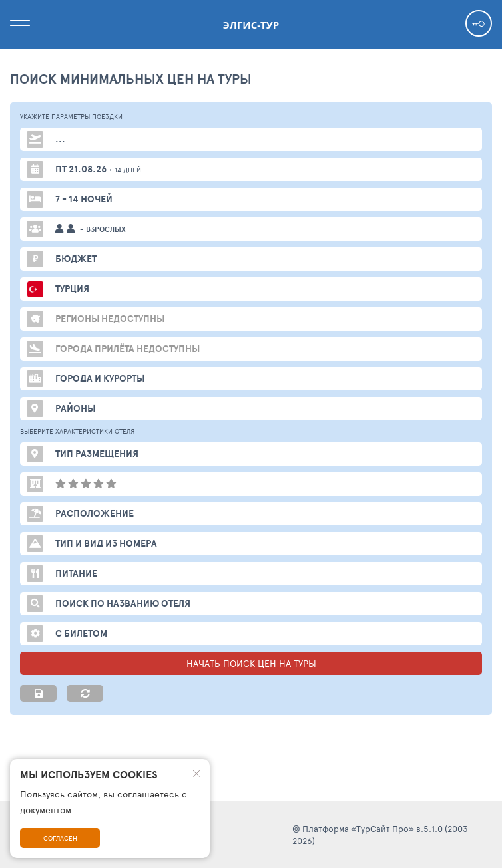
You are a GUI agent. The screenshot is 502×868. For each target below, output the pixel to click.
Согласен (60, 838)
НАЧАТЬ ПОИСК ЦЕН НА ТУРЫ (251, 663)
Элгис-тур (251, 25)
